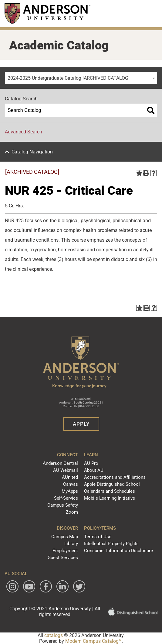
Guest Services (63, 558)
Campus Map (65, 537)
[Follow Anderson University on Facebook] (46, 586)
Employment (65, 551)
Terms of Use (98, 537)
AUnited (70, 477)
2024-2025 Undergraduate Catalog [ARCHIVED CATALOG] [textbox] (69, 78)
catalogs (54, 635)
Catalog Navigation (32, 152)
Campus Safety (63, 505)
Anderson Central (60, 463)
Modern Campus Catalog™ (93, 641)
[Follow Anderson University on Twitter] (79, 586)
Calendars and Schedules (110, 491)
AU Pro (91, 463)
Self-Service (66, 498)
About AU (94, 470)
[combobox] (81, 78)
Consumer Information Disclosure (118, 551)
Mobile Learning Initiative (110, 498)
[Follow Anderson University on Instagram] (12, 586)
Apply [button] (81, 424)
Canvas (71, 484)
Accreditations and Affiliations (115, 477)
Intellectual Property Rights (111, 544)
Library (71, 544)
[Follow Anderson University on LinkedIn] (62, 586)
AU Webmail (66, 470)
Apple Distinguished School (112, 484)
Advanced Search (24, 132)
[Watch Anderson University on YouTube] (29, 586)
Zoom (72, 512)
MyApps (70, 491)
